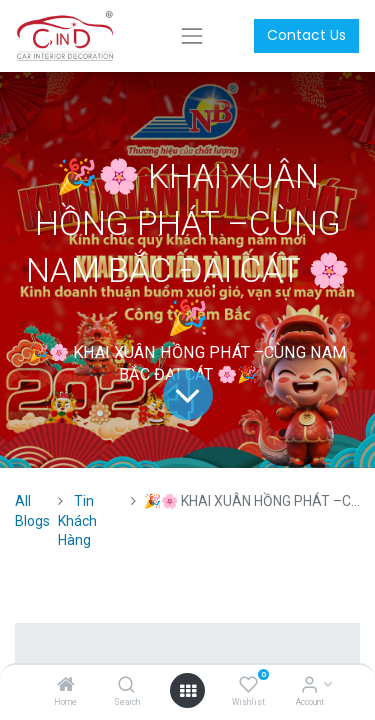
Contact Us (306, 35)
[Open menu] (188, 691)
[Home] (66, 686)
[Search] (126, 686)
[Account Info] (309, 686)
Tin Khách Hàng (77, 520)
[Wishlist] (248, 686)
